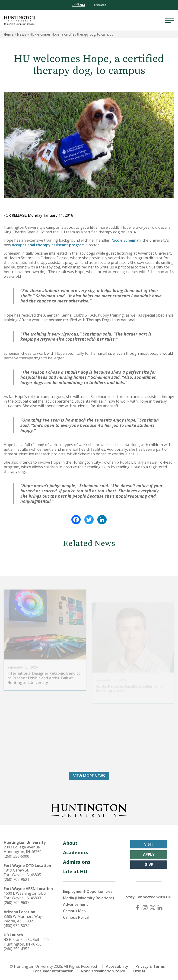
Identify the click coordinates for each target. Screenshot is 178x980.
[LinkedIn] (160, 907)
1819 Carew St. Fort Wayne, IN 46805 (22, 872)
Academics (76, 852)
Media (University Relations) (89, 897)
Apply (149, 854)
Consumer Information (53, 970)
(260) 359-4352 (16, 948)
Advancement (76, 904)
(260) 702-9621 (16, 879)
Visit (149, 844)
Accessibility (117, 966)
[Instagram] (145, 907)
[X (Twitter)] (153, 907)
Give (149, 864)
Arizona (99, 5)
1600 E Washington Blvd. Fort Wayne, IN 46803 (25, 895)
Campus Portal (76, 917)
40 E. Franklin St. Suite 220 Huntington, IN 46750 (26, 941)
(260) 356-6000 (16, 856)
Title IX (139, 970)
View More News (89, 775)
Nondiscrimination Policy (103, 970)
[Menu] (170, 20)
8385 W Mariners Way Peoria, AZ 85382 (23, 918)
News (22, 34)
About (70, 842)
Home (9, 34)
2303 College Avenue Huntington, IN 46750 (23, 849)
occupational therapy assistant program (48, 245)
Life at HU (75, 871)
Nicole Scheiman (126, 240)
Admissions (77, 861)
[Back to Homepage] (89, 809)
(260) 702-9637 (16, 902)
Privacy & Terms (150, 966)
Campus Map (74, 910)
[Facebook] (138, 907)
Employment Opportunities (88, 891)
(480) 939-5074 (16, 925)
